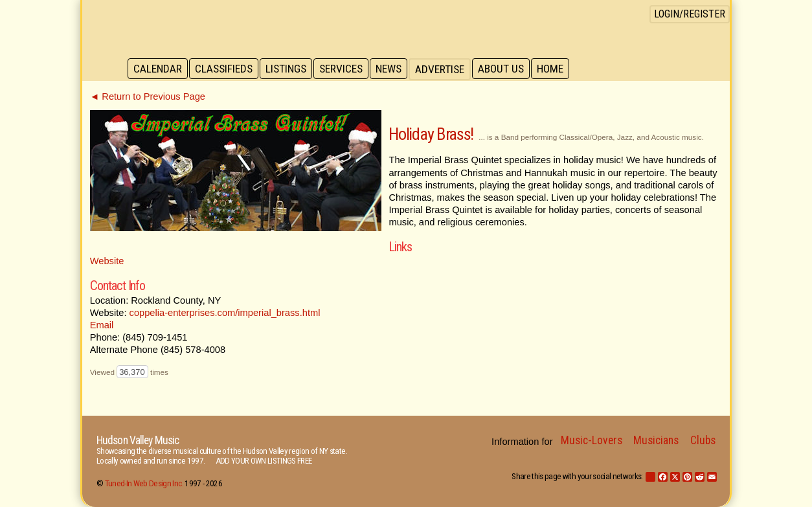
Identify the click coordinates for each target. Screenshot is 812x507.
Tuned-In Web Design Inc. (144, 483)
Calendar (158, 69)
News (394, 69)
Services (345, 69)
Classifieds (226, 69)
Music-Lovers (592, 440)
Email (102, 325)
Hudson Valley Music (138, 440)
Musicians (656, 440)
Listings (289, 69)
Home (558, 69)
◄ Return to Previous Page (148, 96)
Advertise (446, 69)
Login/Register (690, 14)
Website (107, 261)
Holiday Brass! (431, 134)
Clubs (703, 440)
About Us (508, 69)
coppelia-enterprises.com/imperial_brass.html (225, 313)
